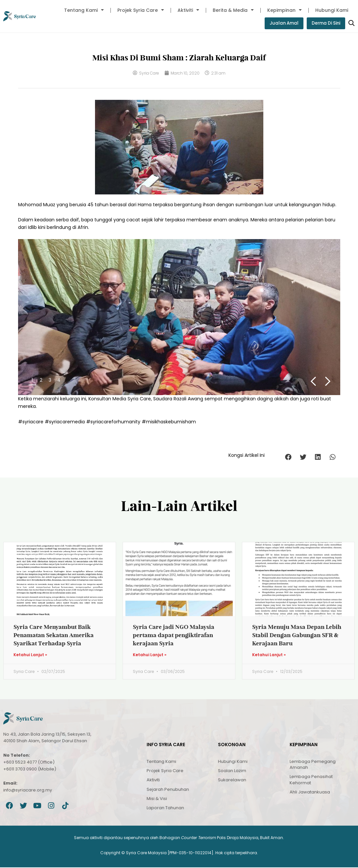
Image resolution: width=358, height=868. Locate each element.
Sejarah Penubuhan (168, 790)
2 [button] (41, 380)
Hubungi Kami (332, 10)
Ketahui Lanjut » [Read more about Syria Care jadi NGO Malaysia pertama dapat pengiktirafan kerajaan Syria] (150, 655)
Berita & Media (233, 10)
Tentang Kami (84, 10)
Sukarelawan (232, 780)
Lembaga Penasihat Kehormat (311, 780)
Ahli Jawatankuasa (310, 793)
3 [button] (50, 380)
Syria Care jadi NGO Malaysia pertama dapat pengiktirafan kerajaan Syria (174, 635)
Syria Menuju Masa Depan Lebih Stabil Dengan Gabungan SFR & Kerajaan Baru (297, 635)
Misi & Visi (157, 799)
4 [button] (59, 380)
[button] (288, 457)
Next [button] (328, 381)
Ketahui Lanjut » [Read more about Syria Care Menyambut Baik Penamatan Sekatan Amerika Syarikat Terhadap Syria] (30, 655)
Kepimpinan (285, 10)
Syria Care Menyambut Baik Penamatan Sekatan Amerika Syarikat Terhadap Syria (54, 635)
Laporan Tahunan (165, 808)
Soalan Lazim (232, 771)
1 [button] (32, 380)
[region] (179, 318)
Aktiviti (188, 10)
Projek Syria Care (141, 10)
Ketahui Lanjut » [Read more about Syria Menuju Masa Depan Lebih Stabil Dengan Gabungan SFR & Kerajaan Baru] (269, 655)
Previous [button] (313, 381)
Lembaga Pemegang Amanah (313, 765)
